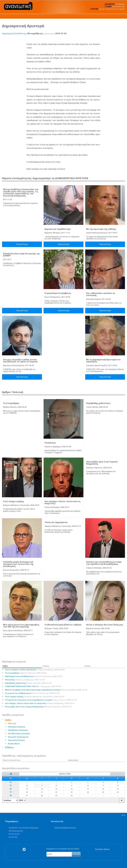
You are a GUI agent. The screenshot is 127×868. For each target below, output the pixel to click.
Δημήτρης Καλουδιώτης (14, 33)
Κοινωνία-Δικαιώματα (18, 737)
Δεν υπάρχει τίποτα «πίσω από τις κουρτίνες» (63, 502)
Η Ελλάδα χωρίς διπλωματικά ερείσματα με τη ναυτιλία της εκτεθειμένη (18, 564)
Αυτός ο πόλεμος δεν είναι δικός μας (105, 625)
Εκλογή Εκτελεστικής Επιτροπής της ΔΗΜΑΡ (21, 255)
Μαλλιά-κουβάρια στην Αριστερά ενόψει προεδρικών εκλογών (46, 690)
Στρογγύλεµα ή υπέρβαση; (58, 293)
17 (11, 792)
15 (11, 786)
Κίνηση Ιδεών (14, 744)
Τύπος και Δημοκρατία (56, 522)
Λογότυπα (13, 837)
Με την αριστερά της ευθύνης (101, 229)
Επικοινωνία (14, 834)
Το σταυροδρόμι (11, 403)
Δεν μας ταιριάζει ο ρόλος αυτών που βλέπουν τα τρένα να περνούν (20, 361)
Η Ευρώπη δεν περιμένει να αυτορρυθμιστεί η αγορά (41, 700)
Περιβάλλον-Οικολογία (18, 730)
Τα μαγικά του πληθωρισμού (32, 693)
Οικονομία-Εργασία (17, 727)
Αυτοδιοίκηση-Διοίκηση (19, 733)
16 (11, 789)
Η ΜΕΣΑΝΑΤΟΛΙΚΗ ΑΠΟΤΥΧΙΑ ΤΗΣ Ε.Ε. (33, 686)
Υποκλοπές (50, 443)
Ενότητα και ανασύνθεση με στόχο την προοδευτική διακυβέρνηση (104, 563)
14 (11, 782)
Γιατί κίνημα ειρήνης (13, 501)
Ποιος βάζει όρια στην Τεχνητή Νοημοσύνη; (102, 463)
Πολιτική (12, 723)
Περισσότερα (22, 244)
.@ (65, 828)
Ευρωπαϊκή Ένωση (16, 740)
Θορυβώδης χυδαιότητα (98, 403)
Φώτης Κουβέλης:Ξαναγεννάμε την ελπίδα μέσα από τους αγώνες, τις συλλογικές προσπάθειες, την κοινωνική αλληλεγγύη (21, 193)
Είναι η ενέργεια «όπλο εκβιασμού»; (35, 670)
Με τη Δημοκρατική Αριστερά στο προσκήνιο (103, 361)
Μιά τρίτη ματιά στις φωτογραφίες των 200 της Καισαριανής (21, 626)
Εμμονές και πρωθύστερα (58, 229)
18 (11, 796)
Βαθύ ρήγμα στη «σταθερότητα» (34, 676)
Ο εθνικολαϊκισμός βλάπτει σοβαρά (63, 625)
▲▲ (123, 815)
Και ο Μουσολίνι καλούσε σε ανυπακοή (101, 294)
